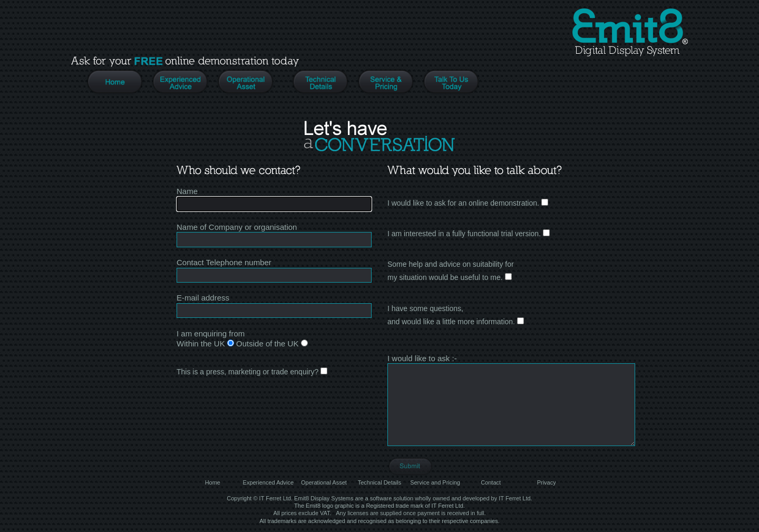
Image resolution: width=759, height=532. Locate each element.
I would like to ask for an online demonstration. (468, 203)
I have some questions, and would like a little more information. (456, 315)
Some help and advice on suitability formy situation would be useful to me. (451, 271)
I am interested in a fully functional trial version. (469, 234)
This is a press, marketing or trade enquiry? (252, 372)
